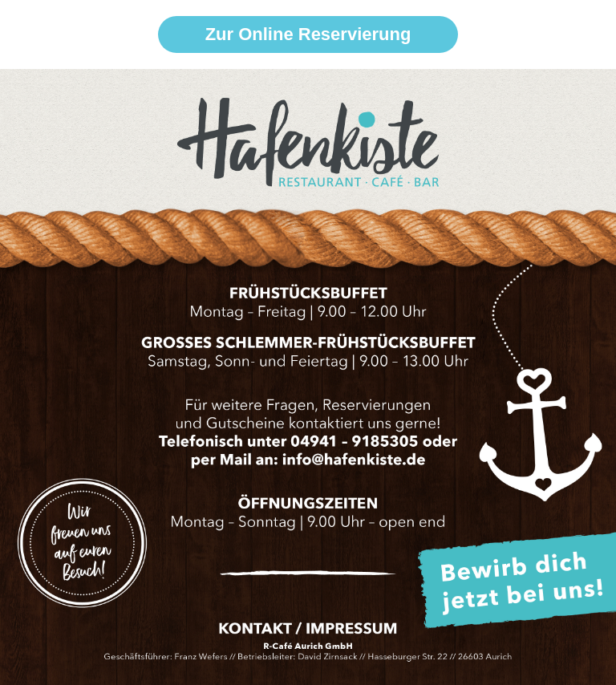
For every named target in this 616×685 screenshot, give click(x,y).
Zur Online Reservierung (308, 34)
